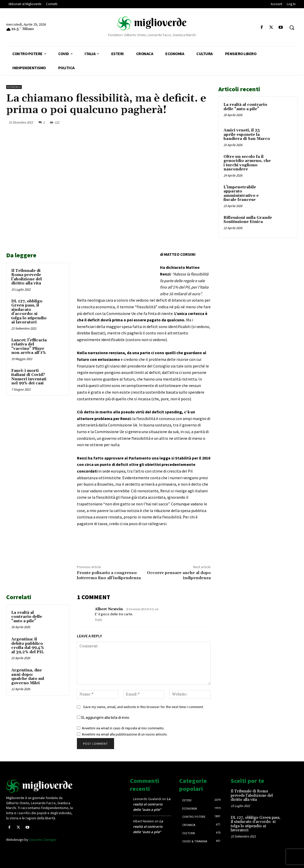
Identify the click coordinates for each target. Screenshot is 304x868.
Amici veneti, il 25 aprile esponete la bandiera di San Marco (247, 135)
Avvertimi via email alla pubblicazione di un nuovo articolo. (125, 734)
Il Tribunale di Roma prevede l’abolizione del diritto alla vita (27, 277)
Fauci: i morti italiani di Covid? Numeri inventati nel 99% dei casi (29, 377)
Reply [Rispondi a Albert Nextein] (99, 620)
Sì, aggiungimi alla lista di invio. (103, 718)
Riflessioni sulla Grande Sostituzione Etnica (248, 220)
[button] (292, 27)
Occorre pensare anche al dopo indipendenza (179, 575)
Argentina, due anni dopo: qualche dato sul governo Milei (28, 677)
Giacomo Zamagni (43, 840)
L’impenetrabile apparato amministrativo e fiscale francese (241, 194)
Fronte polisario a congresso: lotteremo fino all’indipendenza (109, 575)
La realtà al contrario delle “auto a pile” (27, 617)
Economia (14, 87)
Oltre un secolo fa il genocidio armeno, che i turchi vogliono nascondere (247, 163)
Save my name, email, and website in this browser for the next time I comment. (143, 707)
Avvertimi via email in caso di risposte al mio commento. (123, 728)
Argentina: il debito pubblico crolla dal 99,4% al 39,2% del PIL (28, 646)
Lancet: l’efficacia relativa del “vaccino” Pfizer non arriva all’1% (29, 347)
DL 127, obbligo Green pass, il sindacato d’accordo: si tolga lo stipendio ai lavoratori (29, 312)
